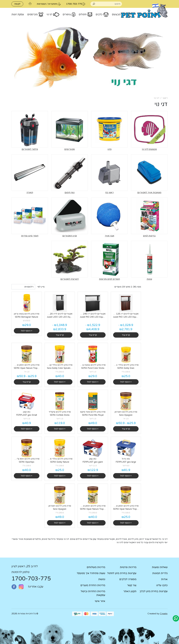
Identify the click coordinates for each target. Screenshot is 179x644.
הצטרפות (41, 4)
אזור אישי (100, 601)
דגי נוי (157, 98)
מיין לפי (41, 287)
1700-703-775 (31, 579)
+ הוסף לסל (27, 331)
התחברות (53, 4)
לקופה (17, 4)
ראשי (165, 98)
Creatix (164, 614)
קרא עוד (126, 335)
